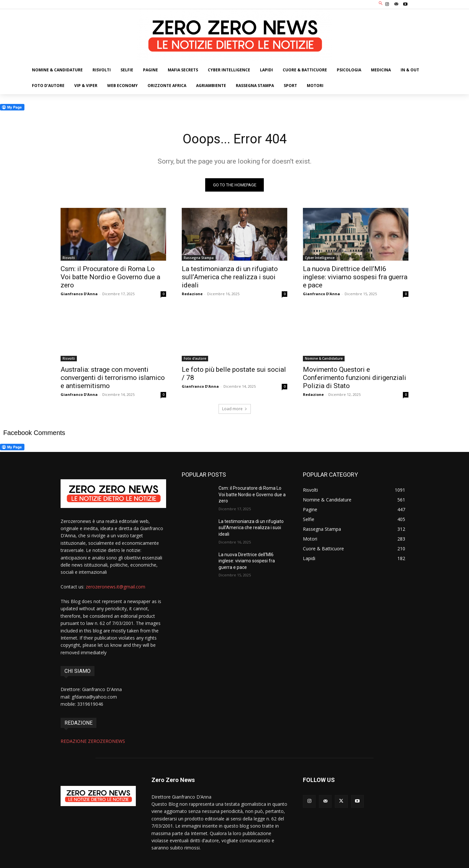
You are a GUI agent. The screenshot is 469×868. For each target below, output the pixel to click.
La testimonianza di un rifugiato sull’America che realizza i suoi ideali (230, 277)
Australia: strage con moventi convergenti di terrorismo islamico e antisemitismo (113, 378)
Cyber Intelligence (320, 258)
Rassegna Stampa (199, 258)
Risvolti (69, 258)
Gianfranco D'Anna (79, 294)
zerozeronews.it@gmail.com (115, 587)
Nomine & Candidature (324, 358)
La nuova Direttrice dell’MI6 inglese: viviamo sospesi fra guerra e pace (355, 277)
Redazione (192, 294)
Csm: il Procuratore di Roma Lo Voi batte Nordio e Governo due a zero (110, 277)
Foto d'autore (195, 358)
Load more (235, 409)
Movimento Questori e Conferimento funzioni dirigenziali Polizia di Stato (355, 378)
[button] (381, 4)
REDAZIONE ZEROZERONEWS (93, 741)
